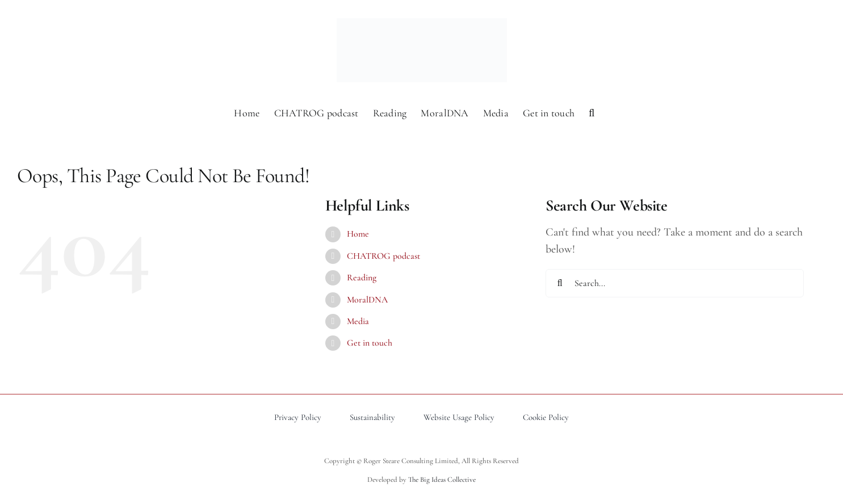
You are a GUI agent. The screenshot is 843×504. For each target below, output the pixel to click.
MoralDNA (367, 300)
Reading (362, 278)
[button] (592, 112)
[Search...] (675, 283)
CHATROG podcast (383, 256)
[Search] (560, 283)
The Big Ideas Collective (442, 480)
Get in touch (370, 343)
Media (358, 321)
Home (358, 234)
